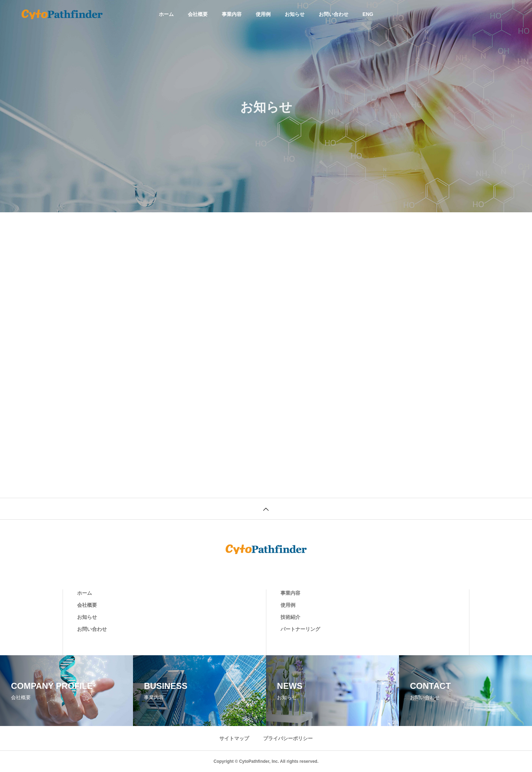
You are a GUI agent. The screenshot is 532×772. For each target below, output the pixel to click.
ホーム (166, 14)
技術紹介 (290, 617)
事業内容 (232, 14)
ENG (368, 14)
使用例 (263, 14)
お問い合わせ (334, 14)
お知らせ (295, 14)
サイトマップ (234, 738)
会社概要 (198, 14)
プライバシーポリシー (288, 738)
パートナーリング (300, 629)
